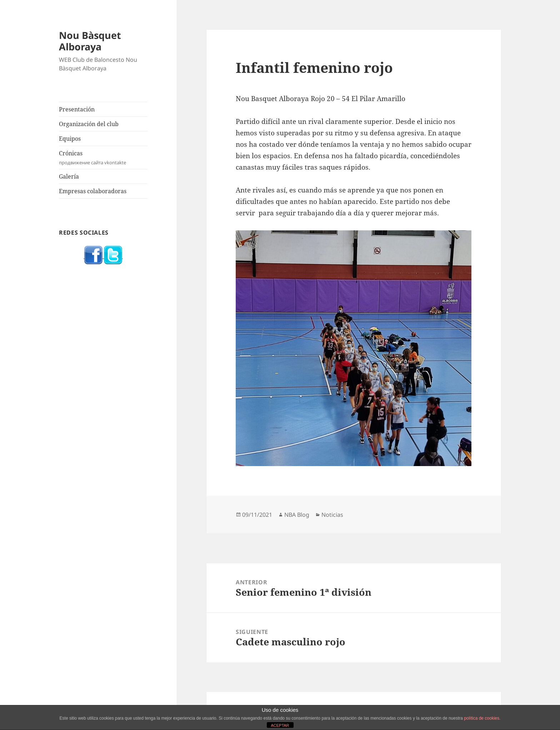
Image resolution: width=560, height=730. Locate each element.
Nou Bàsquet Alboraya (90, 41)
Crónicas (103, 158)
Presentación (77, 109)
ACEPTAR (280, 725)
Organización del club (89, 124)
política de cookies (482, 718)
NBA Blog (297, 515)
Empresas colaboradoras (93, 191)
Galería (69, 176)
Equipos (70, 139)
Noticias (332, 515)
